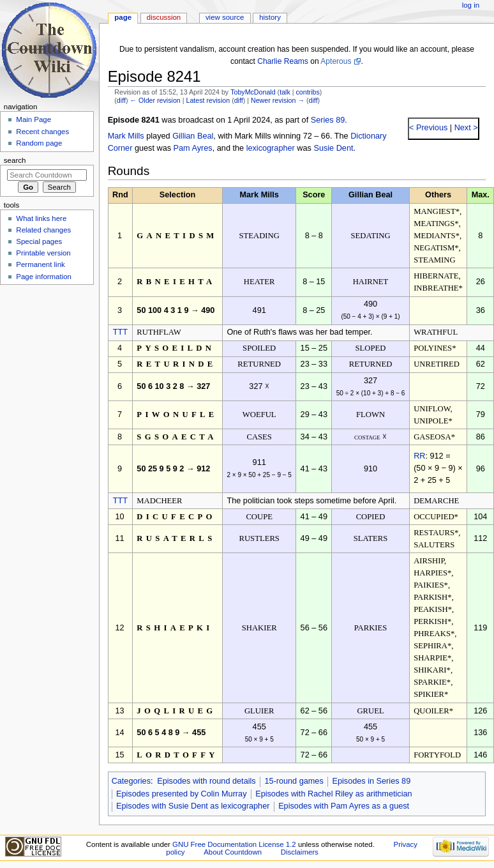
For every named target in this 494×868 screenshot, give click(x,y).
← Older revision (155, 100)
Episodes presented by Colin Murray (182, 794)
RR (419, 456)
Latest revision (208, 100)
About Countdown (233, 852)
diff (121, 100)
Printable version (43, 253)
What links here (41, 218)
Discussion (164, 17)
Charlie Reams (283, 61)
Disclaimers (300, 852)
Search (15, 160)
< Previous (428, 128)
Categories (131, 781)
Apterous (336, 61)
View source (225, 17)
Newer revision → (278, 100)
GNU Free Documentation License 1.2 (234, 844)
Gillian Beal (193, 136)
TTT (120, 332)
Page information (44, 277)
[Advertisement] (47, 385)
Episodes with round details (206, 781)
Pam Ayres (193, 148)
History (270, 17)
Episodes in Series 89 (371, 781)
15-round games (294, 781)
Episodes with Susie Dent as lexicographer (193, 806)
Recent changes (42, 132)
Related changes (43, 230)
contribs (307, 92)
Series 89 (328, 120)
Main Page (34, 119)
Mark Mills (126, 136)
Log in (471, 5)
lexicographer (271, 148)
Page (123, 17)
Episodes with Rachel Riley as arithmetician (333, 794)
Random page (39, 143)
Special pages (39, 241)
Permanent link (40, 264)
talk (285, 92)
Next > (465, 128)
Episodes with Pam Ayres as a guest (344, 806)
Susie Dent (333, 148)
